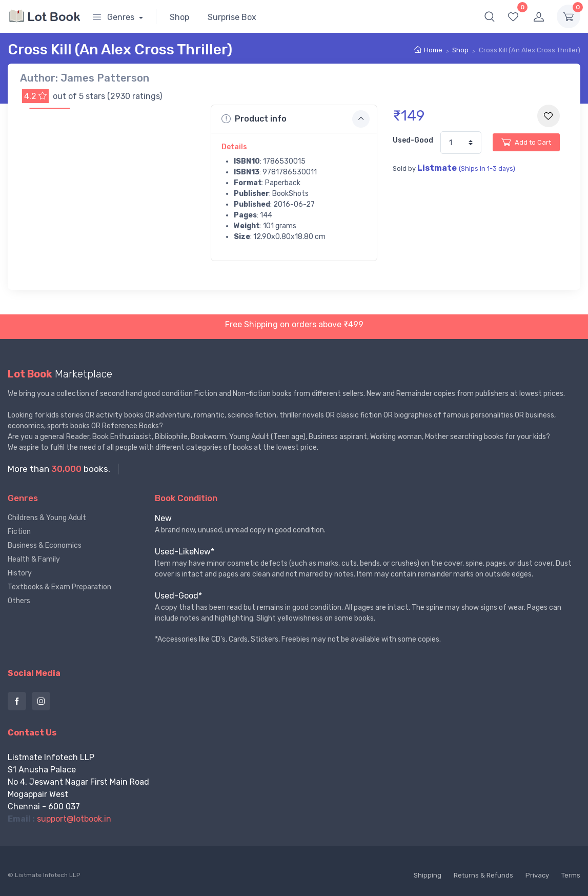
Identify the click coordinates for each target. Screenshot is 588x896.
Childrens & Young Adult (47, 518)
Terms (571, 875)
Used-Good (413, 140)
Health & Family (34, 559)
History (20, 573)
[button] (490, 16)
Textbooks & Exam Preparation (59, 587)
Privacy (537, 875)
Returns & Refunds (483, 875)
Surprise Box (232, 17)
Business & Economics (45, 545)
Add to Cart (526, 142)
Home (433, 50)
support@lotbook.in (74, 819)
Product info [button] (296, 119)
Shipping (428, 875)
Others (19, 601)
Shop (179, 17)
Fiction (19, 532)
